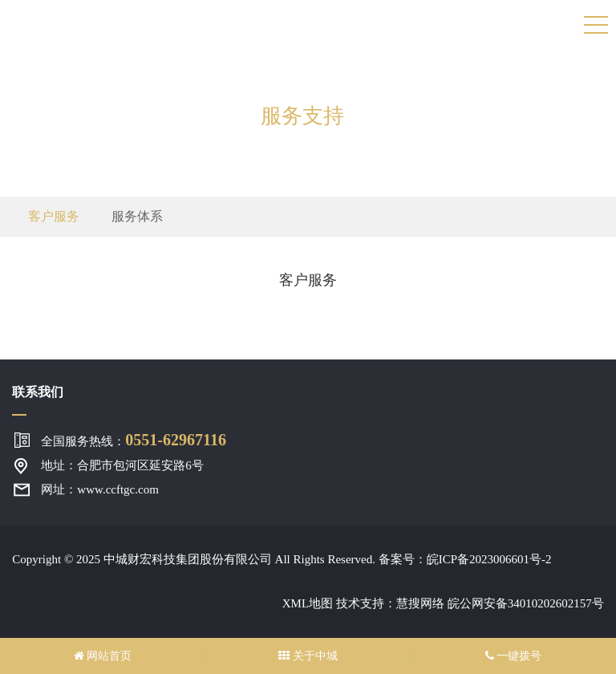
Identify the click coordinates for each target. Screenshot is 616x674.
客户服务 (54, 216)
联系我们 (38, 392)
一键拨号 (514, 656)
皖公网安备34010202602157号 (526, 603)
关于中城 (308, 656)
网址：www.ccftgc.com (99, 489)
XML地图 (308, 603)
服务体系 (137, 216)
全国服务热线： (134, 440)
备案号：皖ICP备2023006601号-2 (465, 559)
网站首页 (103, 656)
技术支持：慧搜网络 (390, 603)
